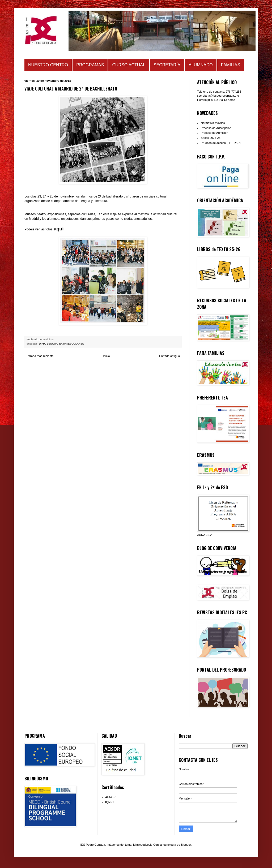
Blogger (186, 845)
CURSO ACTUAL (129, 65)
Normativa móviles (213, 123)
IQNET (110, 802)
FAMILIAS (231, 65)
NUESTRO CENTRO (48, 65)
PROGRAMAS (90, 65)
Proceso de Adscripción (216, 128)
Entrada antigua (169, 356)
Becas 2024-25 (211, 138)
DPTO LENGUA (48, 344)
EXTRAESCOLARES (72, 344)
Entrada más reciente (40, 356)
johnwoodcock (142, 845)
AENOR (110, 797)
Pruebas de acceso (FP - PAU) (221, 143)
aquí (59, 229)
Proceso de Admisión (214, 133)
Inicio (107, 356)
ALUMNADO (201, 65)
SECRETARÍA (167, 65)
